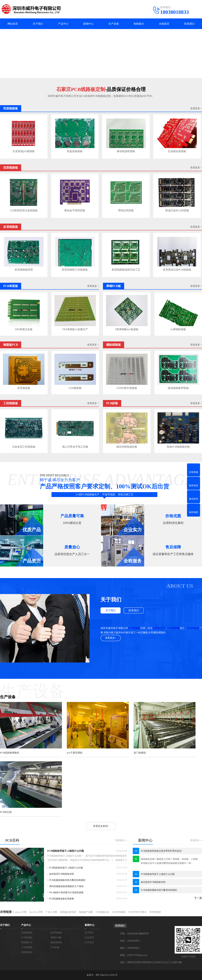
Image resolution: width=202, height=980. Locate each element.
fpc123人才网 (36, 912)
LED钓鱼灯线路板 (127, 388)
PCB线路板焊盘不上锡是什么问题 (66, 851)
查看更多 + (196, 108)
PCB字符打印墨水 (137, 912)
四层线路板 (27, 933)
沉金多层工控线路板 (24, 447)
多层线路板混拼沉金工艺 (126, 270)
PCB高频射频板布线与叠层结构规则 (67, 880)
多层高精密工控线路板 (75, 270)
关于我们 (38, 24)
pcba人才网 (21, 912)
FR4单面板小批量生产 (75, 329)
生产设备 (114, 24)
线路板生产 (159, 628)
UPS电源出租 (102, 912)
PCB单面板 (27, 938)
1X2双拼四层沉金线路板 (24, 210)
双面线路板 (27, 952)
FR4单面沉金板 (24, 329)
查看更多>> (121, 840)
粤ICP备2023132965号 (107, 975)
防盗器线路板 (75, 151)
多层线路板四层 (24, 270)
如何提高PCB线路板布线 (62, 874)
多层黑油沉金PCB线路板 (177, 270)
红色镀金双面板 (177, 151)
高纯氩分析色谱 (68, 912)
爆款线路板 (56, 942)
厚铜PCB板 (56, 938)
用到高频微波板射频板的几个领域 (66, 886)
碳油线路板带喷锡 (178, 388)
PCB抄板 (55, 947)
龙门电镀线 (140, 753)
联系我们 (189, 24)
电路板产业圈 (86, 912)
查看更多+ (111, 638)
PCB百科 (89, 933)
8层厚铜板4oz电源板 (127, 329)
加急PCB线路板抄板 (178, 447)
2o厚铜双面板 (178, 329)
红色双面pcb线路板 (24, 151)
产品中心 (63, 24)
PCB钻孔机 (6, 812)
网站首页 (13, 24)
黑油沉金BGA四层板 (177, 210)
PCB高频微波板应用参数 (62, 899)
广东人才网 (51, 912)
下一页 (198, 898)
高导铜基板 (24, 388)
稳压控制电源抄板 (127, 447)
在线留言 (164, 24)
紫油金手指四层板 (75, 210)
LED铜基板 (75, 388)
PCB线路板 (134, 628)
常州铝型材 (155, 912)
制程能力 (139, 24)
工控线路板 (27, 947)
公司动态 (89, 942)
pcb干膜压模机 (75, 753)
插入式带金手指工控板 (75, 447)
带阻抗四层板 (126, 210)
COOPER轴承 (119, 912)
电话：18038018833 (130, 941)
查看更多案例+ (101, 826)
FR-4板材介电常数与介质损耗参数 (66, 893)
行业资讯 (89, 938)
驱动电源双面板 (126, 151)
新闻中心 (88, 24)
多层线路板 (56, 933)
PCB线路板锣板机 (10, 753)
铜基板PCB (27, 942)
